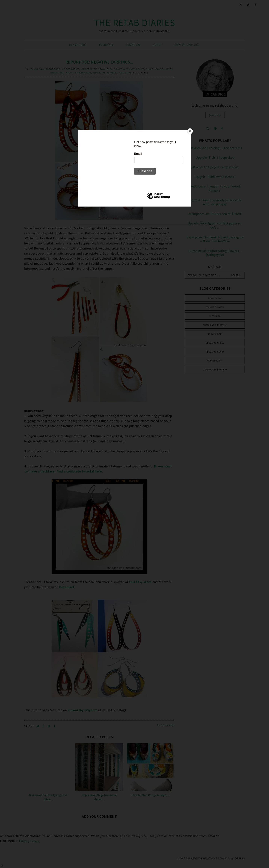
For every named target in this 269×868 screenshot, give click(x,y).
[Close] (190, 131)
